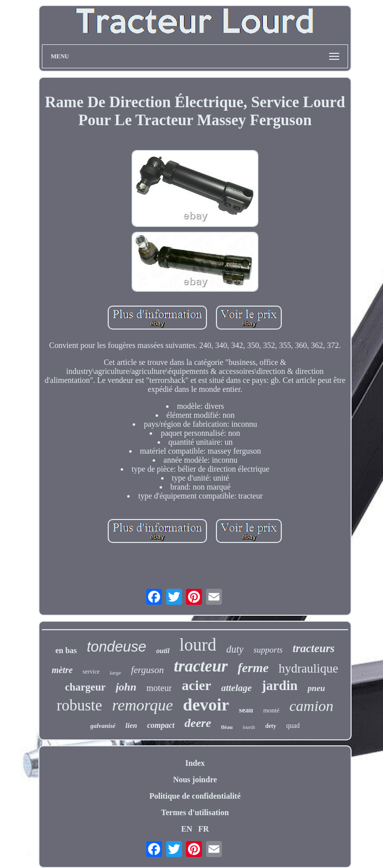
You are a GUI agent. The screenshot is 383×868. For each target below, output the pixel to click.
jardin (280, 686)
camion (311, 706)
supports (268, 650)
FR (203, 829)
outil (163, 651)
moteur (159, 688)
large (115, 673)
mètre (62, 670)
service (91, 672)
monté (272, 710)
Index (195, 763)
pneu (316, 688)
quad (293, 726)
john (126, 687)
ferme (253, 668)
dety (271, 726)
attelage (237, 688)
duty (235, 649)
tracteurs (314, 648)
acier (196, 685)
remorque (143, 705)
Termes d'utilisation (195, 812)
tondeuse (116, 647)
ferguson (148, 670)
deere (198, 723)
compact (161, 725)
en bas (66, 650)
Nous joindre (195, 780)
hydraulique (308, 668)
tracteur (200, 666)
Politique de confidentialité (195, 796)
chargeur (85, 687)
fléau (227, 727)
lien (131, 725)
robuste (79, 705)
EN (187, 829)
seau (246, 710)
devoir (206, 705)
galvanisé (103, 726)
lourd (198, 645)
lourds (249, 727)
